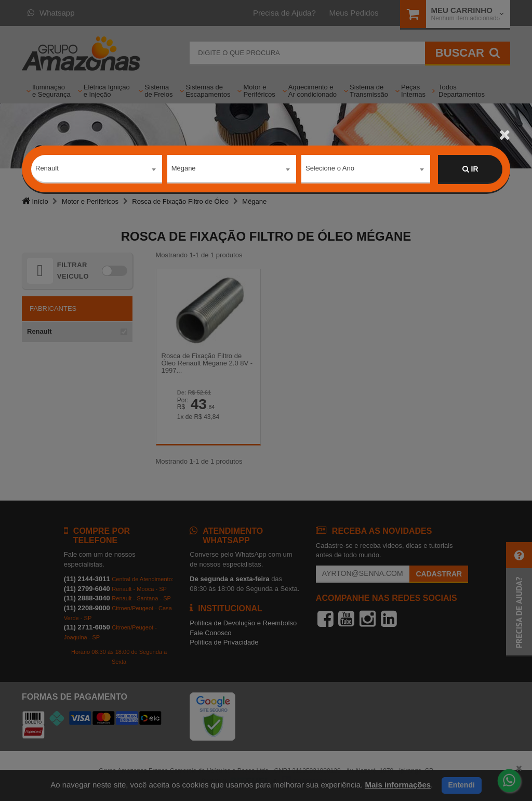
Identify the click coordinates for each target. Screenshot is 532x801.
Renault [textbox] (47, 169)
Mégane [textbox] (184, 169)
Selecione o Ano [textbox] (330, 169)
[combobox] (97, 169)
